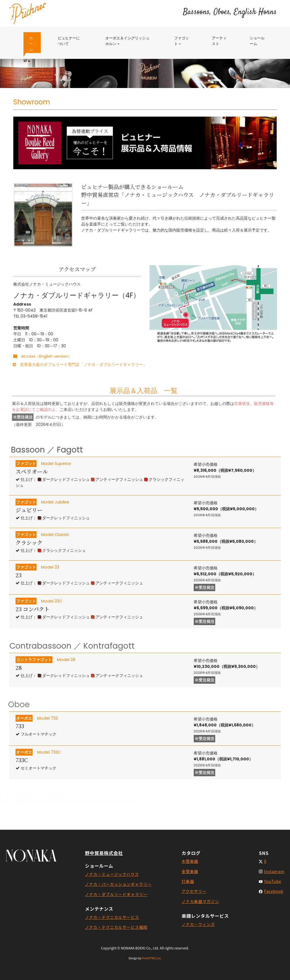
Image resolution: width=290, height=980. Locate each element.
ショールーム (257, 41)
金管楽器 (190, 871)
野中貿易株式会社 (104, 853)
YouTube (273, 881)
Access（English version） (38, 356)
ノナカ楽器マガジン (200, 901)
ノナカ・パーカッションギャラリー (118, 884)
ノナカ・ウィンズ (198, 924)
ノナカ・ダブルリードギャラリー (116, 894)
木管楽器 (190, 861)
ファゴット (184, 41)
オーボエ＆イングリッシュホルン (127, 41)
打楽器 (188, 881)
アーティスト (219, 41)
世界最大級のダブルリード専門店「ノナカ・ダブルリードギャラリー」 (71, 364)
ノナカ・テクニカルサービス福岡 (116, 927)
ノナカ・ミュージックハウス (112, 874)
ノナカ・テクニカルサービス (112, 917)
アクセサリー (194, 891)
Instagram (274, 871)
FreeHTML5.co (151, 958)
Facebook (274, 891)
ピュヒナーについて (72, 41)
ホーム (35, 44)
